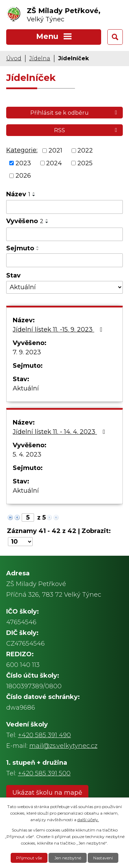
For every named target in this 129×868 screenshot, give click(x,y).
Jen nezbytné (68, 858)
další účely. (88, 820)
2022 (85, 150)
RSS (87, 130)
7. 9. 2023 (27, 352)
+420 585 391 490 (44, 735)
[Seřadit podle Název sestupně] (34, 196)
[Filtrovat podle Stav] (64, 287)
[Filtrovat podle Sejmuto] (64, 260)
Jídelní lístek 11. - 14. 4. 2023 (60, 432)
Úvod (14, 58)
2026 (23, 176)
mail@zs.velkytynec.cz (63, 746)
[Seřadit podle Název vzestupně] (34, 193)
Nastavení (103, 858)
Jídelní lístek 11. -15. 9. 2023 (59, 330)
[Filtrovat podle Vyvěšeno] (64, 234)
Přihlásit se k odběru (75, 113)
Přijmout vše (29, 858)
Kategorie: (22, 150)
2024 (54, 163)
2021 (55, 150)
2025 (85, 163)
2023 (23, 163)
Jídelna (40, 58)
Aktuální (26, 388)
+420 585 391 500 (44, 773)
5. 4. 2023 (27, 454)
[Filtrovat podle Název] (64, 207)
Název (18, 194)
